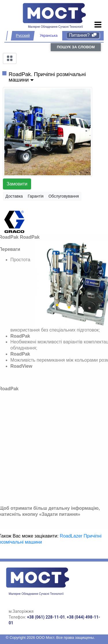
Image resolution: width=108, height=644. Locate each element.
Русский (23, 35)
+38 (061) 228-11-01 (46, 617)
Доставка (14, 196)
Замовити (17, 184)
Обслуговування (64, 196)
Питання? (83, 35)
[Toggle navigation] (98, 25)
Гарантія (36, 196)
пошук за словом (76, 47)
